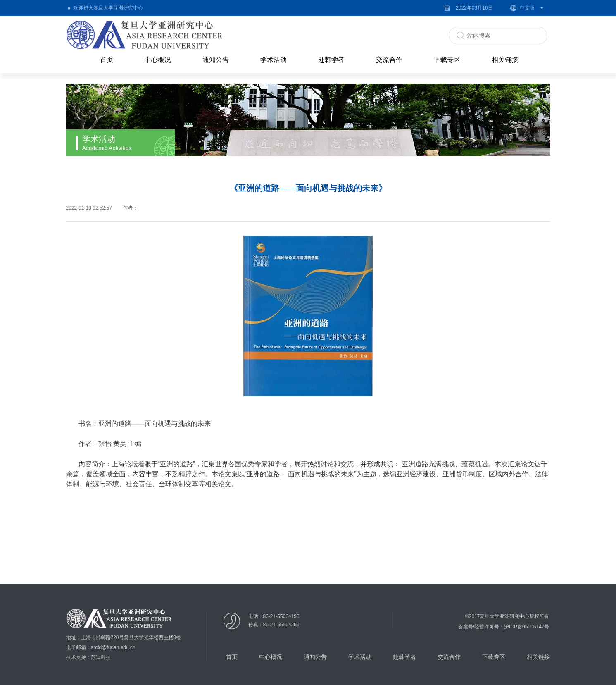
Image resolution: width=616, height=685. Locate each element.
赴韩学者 (331, 60)
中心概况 (158, 60)
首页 (107, 60)
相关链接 (505, 60)
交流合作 (389, 60)
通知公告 (216, 60)
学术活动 (274, 60)
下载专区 (447, 60)
